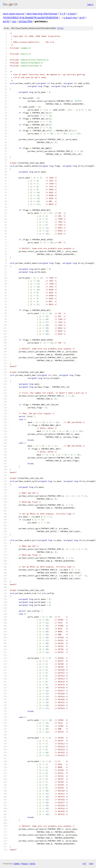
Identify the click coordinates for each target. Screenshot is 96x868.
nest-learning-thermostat (42, 14)
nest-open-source (13, 14)
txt (84, 864)
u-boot (72, 14)
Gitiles (17, 864)
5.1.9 (62, 14)
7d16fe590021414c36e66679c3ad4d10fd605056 (31, 18)
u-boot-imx (70, 18)
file (60, 28)
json (91, 864)
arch (82, 18)
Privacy (24, 864)
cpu (14, 21)
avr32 (6, 21)
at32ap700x (26, 21)
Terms (32, 864)
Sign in (90, 4)
